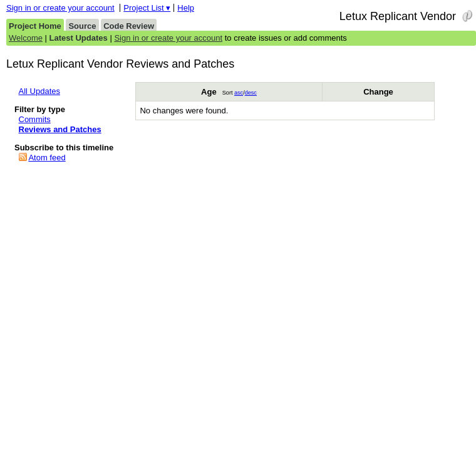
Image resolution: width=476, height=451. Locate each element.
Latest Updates (79, 38)
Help (186, 8)
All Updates (39, 91)
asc (239, 93)
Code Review (129, 26)
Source (82, 26)
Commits (35, 119)
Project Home (35, 26)
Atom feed (47, 158)
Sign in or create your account (60, 8)
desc (251, 93)
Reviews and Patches (60, 129)
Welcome (26, 38)
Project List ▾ (147, 8)
